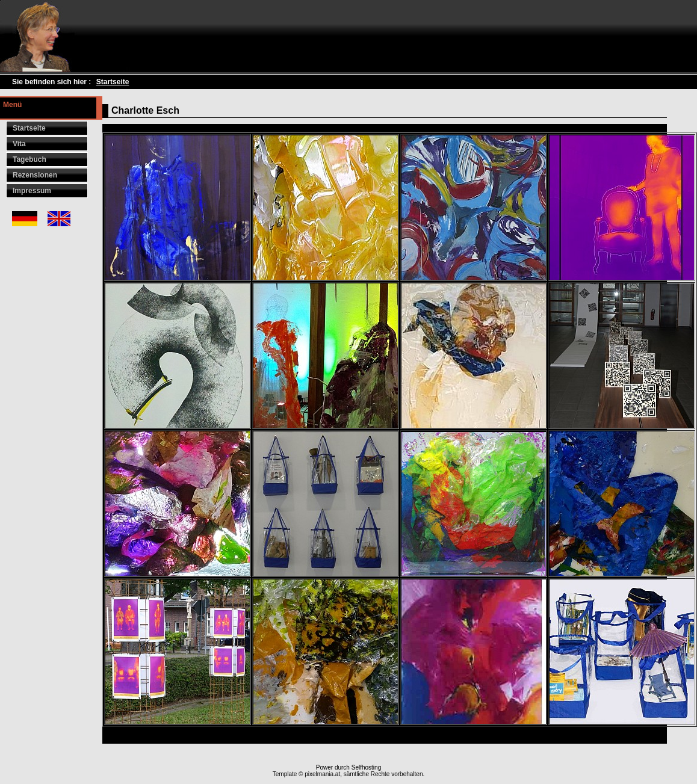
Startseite (113, 82)
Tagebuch (29, 159)
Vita (19, 144)
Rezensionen (35, 175)
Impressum (32, 191)
